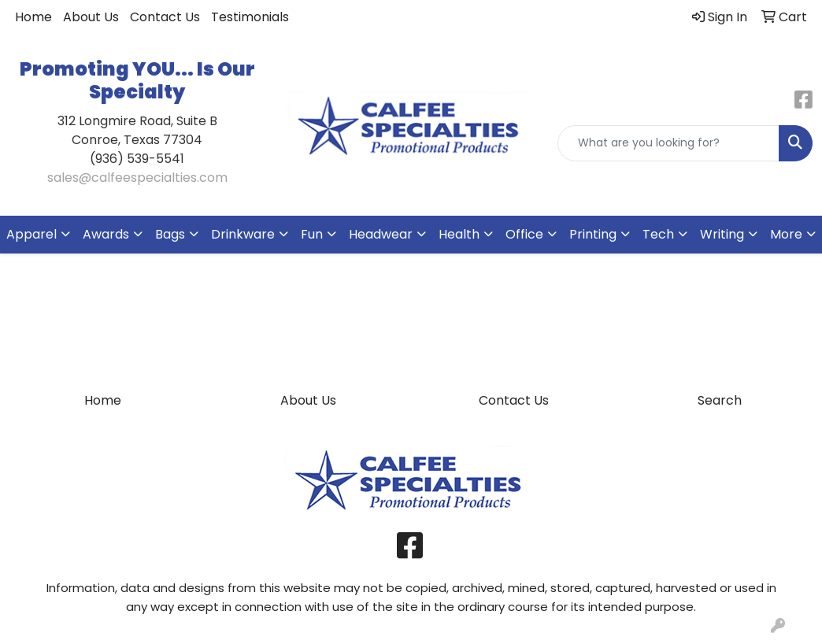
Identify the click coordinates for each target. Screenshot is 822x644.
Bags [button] (170, 234)
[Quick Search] (668, 143)
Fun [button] (312, 234)
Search (720, 400)
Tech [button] (658, 234)
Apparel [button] (31, 234)
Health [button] (459, 234)
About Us (91, 17)
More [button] (786, 234)
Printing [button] (593, 234)
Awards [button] (106, 234)
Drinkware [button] (243, 234)
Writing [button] (722, 234)
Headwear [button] (381, 234)
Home (33, 17)
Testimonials (250, 17)
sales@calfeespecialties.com (137, 178)
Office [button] (524, 234)
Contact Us (165, 17)
